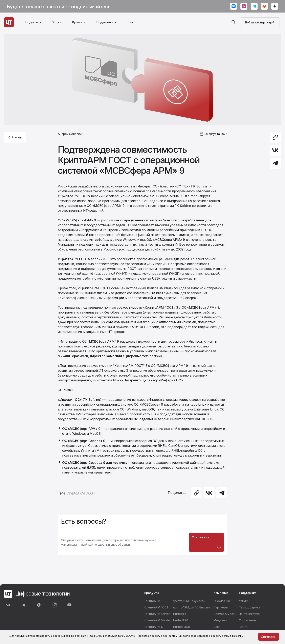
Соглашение (248, 621)
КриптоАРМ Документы (189, 602)
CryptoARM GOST (81, 493)
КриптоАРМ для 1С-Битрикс (192, 608)
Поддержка (105, 22)
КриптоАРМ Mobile (157, 621)
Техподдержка (250, 608)
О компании (222, 602)
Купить (77, 22)
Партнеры (221, 608)
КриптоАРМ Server (157, 615)
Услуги (57, 22)
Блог (131, 22)
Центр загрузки (250, 615)
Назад (14, 137)
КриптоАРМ (152, 602)
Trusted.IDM (180, 621)
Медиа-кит (221, 621)
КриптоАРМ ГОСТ (156, 608)
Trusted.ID (179, 615)
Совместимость (225, 615)
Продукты (31, 22)
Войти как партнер (260, 22)
